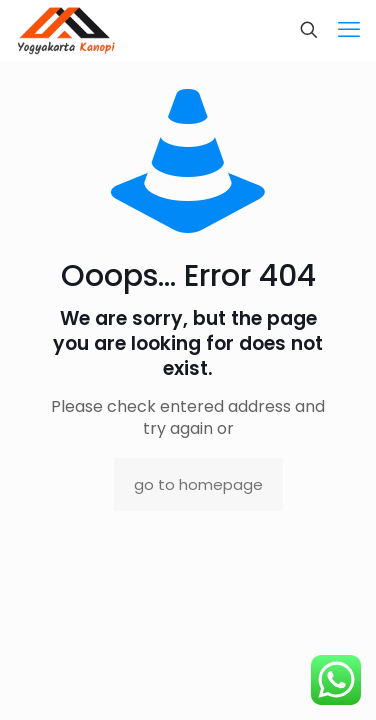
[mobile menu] (349, 30)
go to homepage (198, 484)
